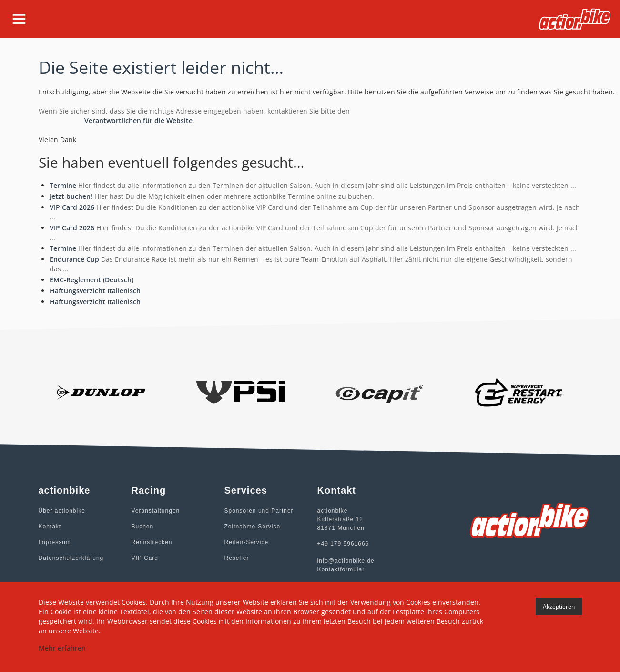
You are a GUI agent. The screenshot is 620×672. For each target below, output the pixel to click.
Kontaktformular (341, 569)
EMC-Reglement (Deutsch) (91, 280)
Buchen (143, 527)
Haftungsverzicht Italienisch (95, 291)
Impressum (55, 542)
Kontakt (50, 527)
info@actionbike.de (346, 561)
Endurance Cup (74, 259)
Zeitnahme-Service (253, 527)
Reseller (237, 558)
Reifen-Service (247, 542)
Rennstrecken (152, 542)
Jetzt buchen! (71, 196)
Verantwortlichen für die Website (138, 120)
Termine (63, 185)
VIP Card (145, 558)
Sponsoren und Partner (259, 511)
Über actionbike (62, 511)
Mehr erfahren (62, 648)
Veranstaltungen (156, 511)
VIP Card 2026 (72, 207)
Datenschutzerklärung (71, 558)
